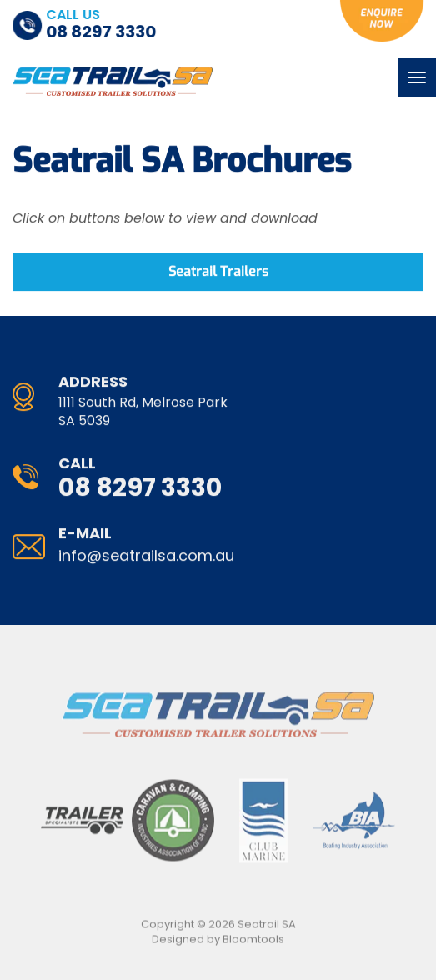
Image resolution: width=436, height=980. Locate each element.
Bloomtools (253, 943)
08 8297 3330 (102, 25)
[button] (218, 272)
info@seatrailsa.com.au (146, 547)
